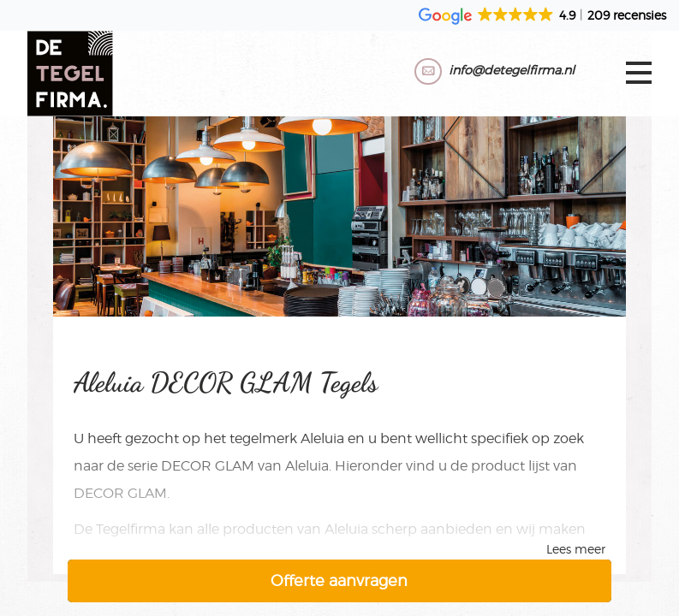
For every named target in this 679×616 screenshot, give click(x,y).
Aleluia (322, 438)
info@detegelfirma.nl (512, 70)
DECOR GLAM (208, 466)
